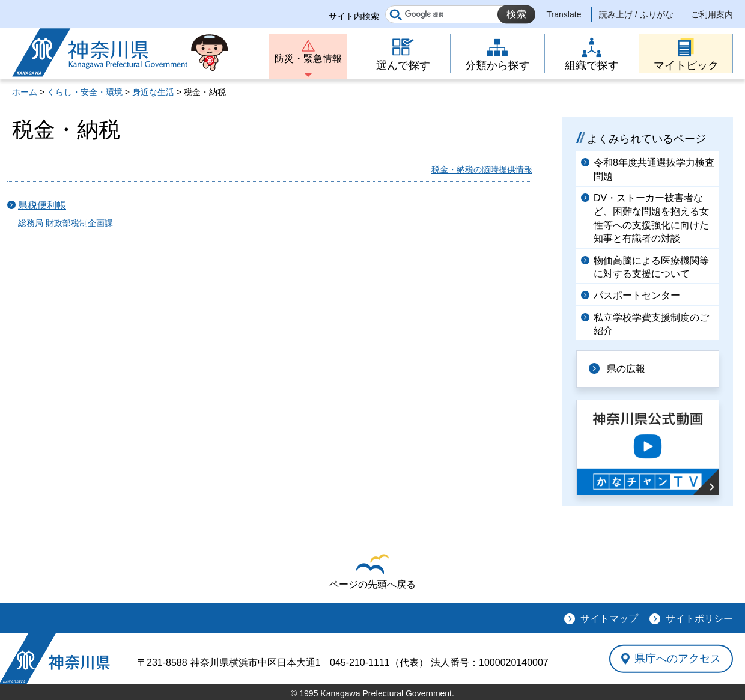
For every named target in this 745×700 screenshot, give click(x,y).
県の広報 (626, 369)
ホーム (25, 92)
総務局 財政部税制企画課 (65, 223)
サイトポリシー (699, 619)
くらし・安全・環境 (85, 92)
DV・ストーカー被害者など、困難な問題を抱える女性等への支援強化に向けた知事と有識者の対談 (651, 218)
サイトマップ (609, 619)
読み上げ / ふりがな (636, 14)
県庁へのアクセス (678, 659)
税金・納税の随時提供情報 (482, 169)
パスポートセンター (637, 295)
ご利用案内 (712, 14)
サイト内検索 (354, 16)
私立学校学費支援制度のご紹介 (651, 324)
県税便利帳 (42, 205)
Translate (564, 14)
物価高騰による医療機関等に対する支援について (651, 267)
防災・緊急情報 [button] (308, 59)
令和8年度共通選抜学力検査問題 (654, 169)
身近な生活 (153, 92)
